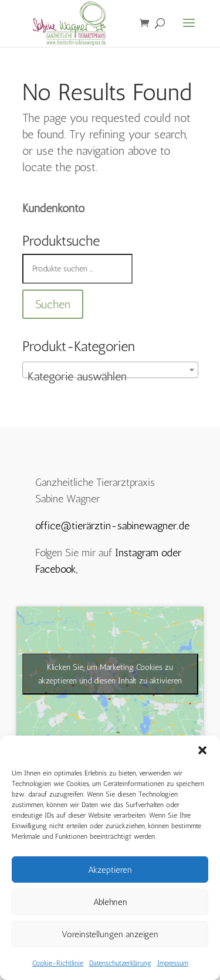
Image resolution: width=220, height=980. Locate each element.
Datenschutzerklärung (120, 963)
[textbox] (110, 376)
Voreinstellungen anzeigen (110, 934)
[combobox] (110, 370)
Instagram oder (148, 553)
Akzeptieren (110, 870)
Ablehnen (110, 902)
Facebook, (56, 569)
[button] (202, 750)
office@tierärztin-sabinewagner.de (112, 526)
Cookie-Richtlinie (58, 963)
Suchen (53, 304)
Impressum (173, 963)
